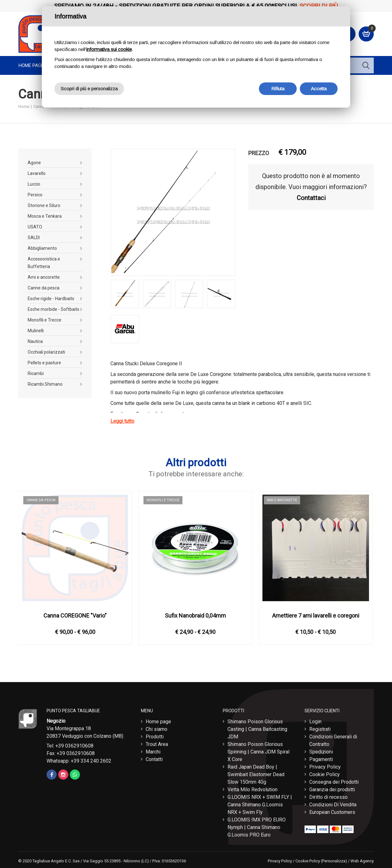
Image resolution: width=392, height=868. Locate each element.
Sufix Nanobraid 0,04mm (195, 616)
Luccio (34, 184)
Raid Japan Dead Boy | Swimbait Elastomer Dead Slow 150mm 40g (256, 774)
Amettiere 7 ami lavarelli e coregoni (316, 616)
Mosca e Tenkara (45, 216)
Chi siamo (157, 729)
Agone (34, 163)
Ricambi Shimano (45, 384)
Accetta (319, 89)
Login (315, 722)
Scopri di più (319, 6)
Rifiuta (278, 89)
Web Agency (362, 861)
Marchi (153, 752)
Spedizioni (321, 752)
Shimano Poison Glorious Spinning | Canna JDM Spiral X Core (258, 752)
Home (24, 106)
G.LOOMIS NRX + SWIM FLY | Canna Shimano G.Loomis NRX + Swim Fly (260, 805)
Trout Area (157, 744)
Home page (31, 65)
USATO (35, 227)
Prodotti (155, 737)
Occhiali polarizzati (46, 352)
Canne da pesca (44, 288)
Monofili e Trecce (45, 320)
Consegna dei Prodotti (334, 782)
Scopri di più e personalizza (89, 89)
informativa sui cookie (109, 49)
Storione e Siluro (44, 205)
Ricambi (36, 373)
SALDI (34, 238)
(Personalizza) (334, 861)
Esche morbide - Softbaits (53, 309)
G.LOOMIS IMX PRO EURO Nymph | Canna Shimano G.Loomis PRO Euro (257, 827)
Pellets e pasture (44, 363)
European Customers (332, 812)
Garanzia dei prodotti (332, 790)
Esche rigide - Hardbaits (51, 299)
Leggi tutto (122, 421)
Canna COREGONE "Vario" (75, 616)
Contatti (154, 759)
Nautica (35, 341)
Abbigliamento (42, 248)
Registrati (320, 729)
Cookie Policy (325, 774)
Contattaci (311, 198)
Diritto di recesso (328, 797)
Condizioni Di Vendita (333, 805)
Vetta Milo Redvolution (252, 790)
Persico (35, 195)
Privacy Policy (325, 767)
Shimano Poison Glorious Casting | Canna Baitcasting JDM (257, 729)
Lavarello (37, 173)
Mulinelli (36, 331)
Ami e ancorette (44, 277)
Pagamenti (321, 759)
